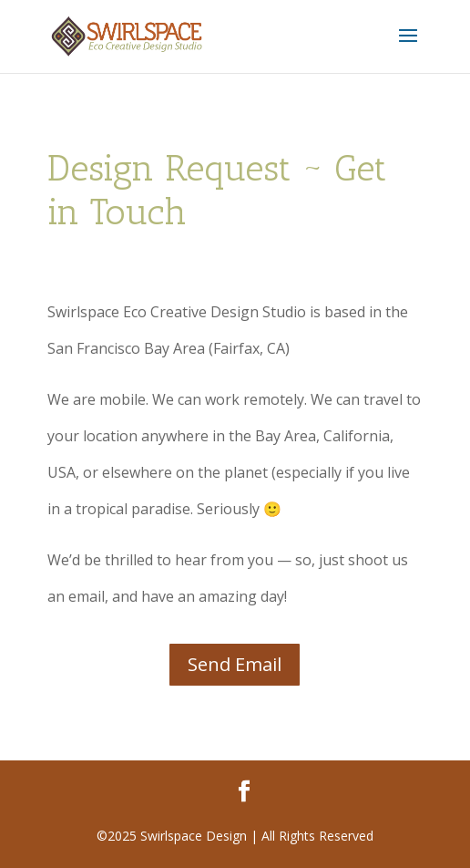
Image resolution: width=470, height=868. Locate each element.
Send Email (235, 664)
